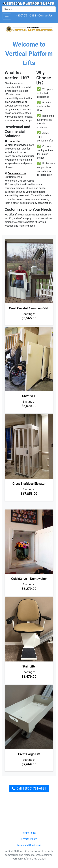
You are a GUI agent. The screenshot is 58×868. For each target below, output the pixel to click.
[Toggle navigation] (7, 16)
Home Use (14, 141)
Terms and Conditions (29, 845)
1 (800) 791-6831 (25, 16)
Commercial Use (17, 173)
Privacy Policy (29, 839)
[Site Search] (29, 9)
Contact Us (45, 16)
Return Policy (29, 833)
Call (29, 788)
